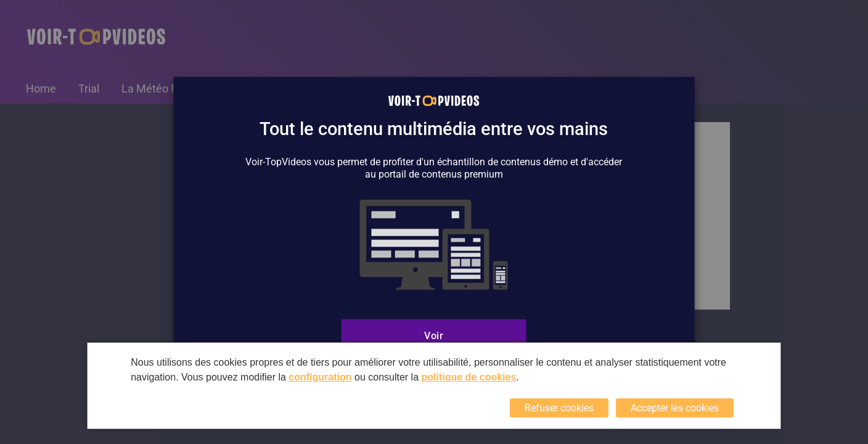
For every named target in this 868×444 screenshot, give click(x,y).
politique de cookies (469, 377)
